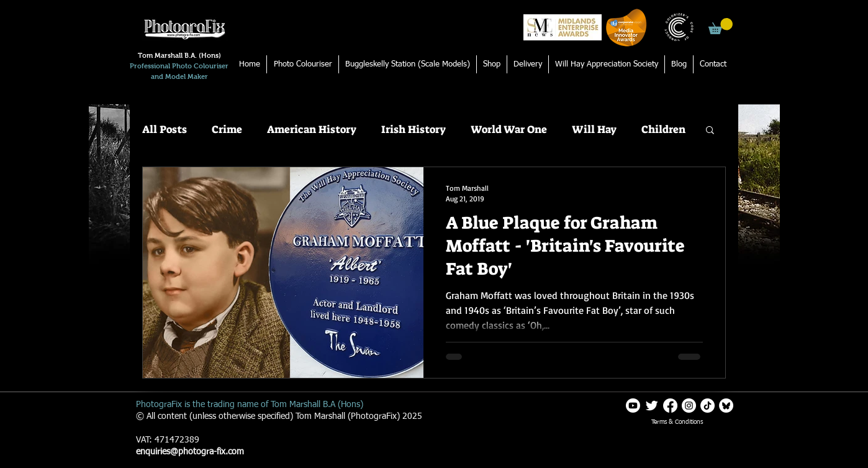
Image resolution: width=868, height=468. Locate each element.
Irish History (414, 130)
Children (663, 130)
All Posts (165, 130)
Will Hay (594, 130)
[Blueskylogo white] (726, 406)
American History (312, 130)
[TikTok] (708, 406)
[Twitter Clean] (652, 406)
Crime (227, 130)
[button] (721, 26)
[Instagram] (689, 406)
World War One (509, 130)
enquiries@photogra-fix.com (190, 452)
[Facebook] (670, 406)
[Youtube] (633, 406)
